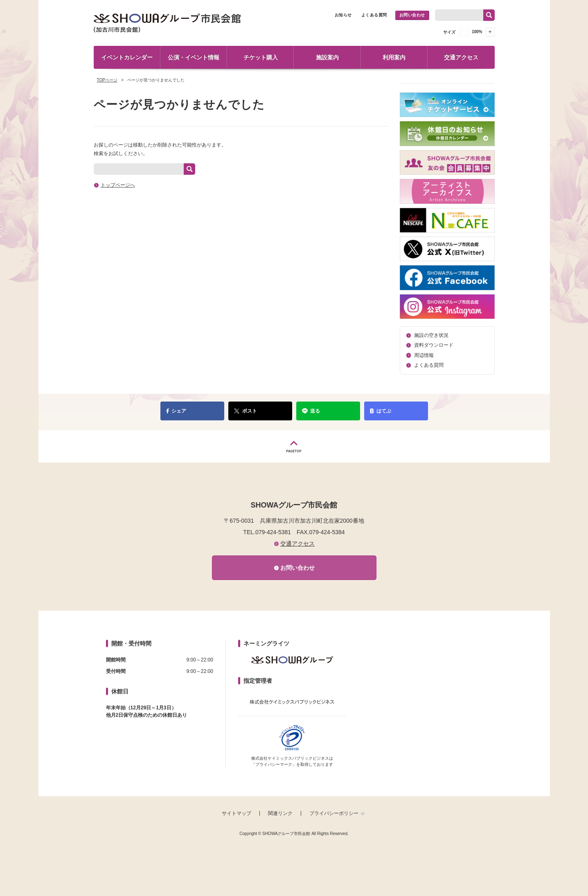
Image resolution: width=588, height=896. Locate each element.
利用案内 (394, 57)
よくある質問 (374, 15)
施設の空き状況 (431, 335)
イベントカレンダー (127, 57)
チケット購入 (261, 57)
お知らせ (343, 15)
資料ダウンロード (434, 345)
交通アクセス (461, 57)
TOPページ (107, 80)
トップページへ (118, 185)
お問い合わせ (412, 15)
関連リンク (280, 813)
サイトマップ (237, 813)
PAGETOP (294, 446)
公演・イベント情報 (194, 57)
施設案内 (327, 57)
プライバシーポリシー (334, 813)
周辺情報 (424, 355)
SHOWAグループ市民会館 (167, 23)
